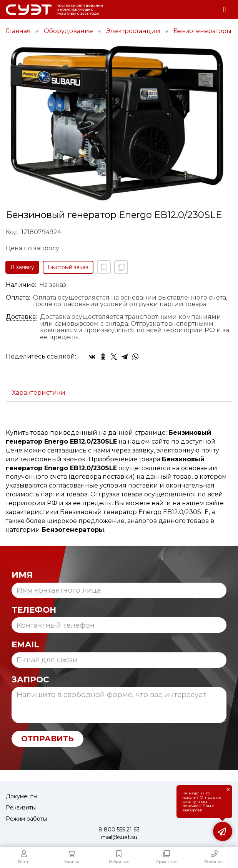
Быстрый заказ (68, 267)
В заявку (22, 267)
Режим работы (26, 819)
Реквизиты (21, 808)
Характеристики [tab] (39, 393)
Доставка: (21, 317)
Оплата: (18, 298)
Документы (22, 796)
